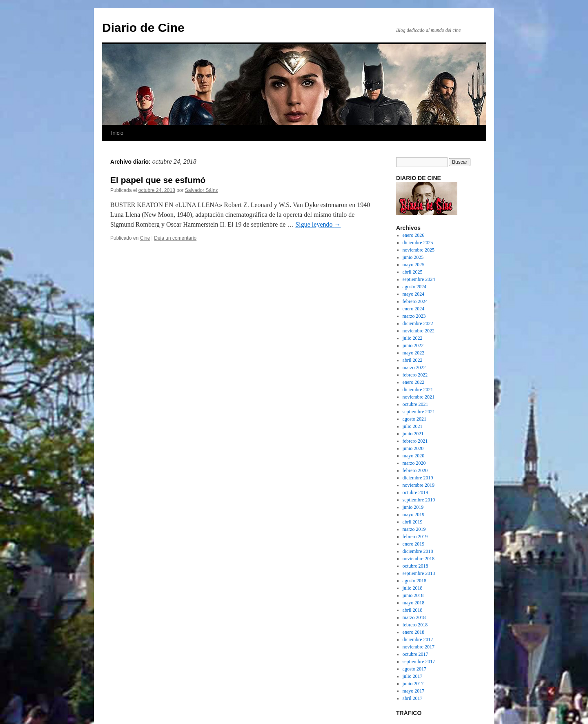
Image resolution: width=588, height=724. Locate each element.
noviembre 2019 (419, 485)
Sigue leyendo (318, 224)
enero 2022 (414, 382)
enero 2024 (414, 309)
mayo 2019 (414, 515)
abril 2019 (413, 522)
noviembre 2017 (419, 647)
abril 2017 (413, 698)
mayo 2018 (414, 603)
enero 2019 (414, 544)
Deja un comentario (175, 238)
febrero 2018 (415, 625)
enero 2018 (414, 632)
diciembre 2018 (418, 551)
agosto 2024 (414, 287)
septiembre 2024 (419, 279)
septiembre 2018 (419, 573)
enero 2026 (414, 235)
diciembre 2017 (418, 639)
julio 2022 (413, 338)
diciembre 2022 (418, 323)
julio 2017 (413, 676)
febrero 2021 (415, 441)
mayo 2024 (414, 294)
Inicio (117, 133)
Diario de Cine (143, 28)
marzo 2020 (414, 463)
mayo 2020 (414, 456)
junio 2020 (413, 448)
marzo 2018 (414, 617)
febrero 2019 (415, 537)
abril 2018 (413, 610)
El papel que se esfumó (158, 180)
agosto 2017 (414, 669)
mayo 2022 (414, 353)
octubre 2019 (415, 492)
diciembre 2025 (418, 243)
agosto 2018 (414, 581)
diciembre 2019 (418, 478)
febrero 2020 (415, 470)
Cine (145, 238)
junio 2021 (413, 434)
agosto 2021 (414, 419)
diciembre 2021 (418, 390)
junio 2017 (413, 684)
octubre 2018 (415, 566)
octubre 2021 (415, 404)
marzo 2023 (414, 316)
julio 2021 (413, 426)
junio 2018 (413, 595)
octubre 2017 (415, 654)
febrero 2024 (415, 301)
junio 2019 (413, 507)
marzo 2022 (414, 368)
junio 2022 (413, 345)
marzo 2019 (414, 529)
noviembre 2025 (419, 250)
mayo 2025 (414, 265)
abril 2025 (413, 272)
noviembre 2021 (419, 397)
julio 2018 (413, 588)
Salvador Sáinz (202, 190)
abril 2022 (413, 360)
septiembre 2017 (419, 662)
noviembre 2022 (419, 331)
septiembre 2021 (419, 412)
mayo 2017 (414, 691)
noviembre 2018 (419, 559)
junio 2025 (413, 257)
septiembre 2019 (419, 500)
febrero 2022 (415, 375)
